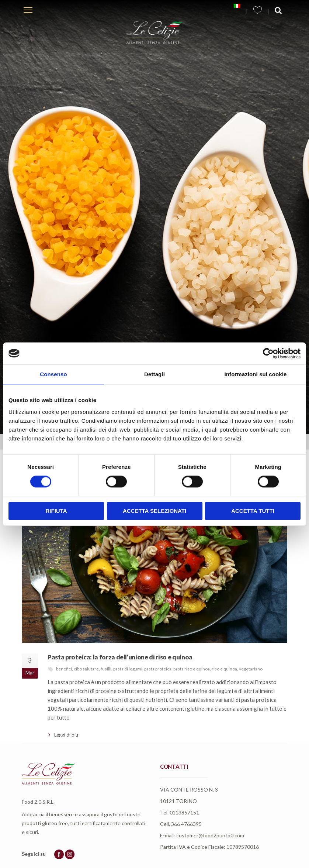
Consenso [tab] (53, 374)
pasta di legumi (128, 669)
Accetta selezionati (154, 511)
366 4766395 (186, 824)
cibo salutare (86, 669)
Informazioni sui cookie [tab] (256, 374)
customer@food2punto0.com (210, 835)
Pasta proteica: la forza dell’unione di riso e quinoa (120, 657)
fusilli (106, 669)
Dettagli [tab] (154, 374)
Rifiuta (56, 511)
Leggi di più (66, 735)
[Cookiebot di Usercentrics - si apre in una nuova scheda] (268, 353)
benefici (64, 669)
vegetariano (251, 669)
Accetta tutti (253, 511)
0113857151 (184, 812)
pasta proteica (158, 669)
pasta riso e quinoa (192, 669)
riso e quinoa (224, 669)
